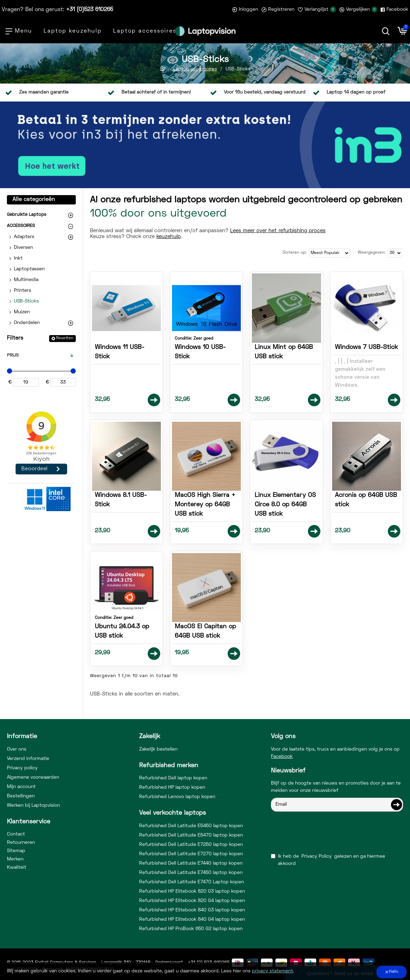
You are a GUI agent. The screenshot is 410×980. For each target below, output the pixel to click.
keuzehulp (168, 237)
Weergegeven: (372, 253)
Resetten (65, 338)
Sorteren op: (295, 253)
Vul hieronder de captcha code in (308, 818)
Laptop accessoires (195, 69)
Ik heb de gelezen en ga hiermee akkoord (328, 859)
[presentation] (319, 835)
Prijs (13, 356)
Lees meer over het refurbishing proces (278, 231)
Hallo (394, 972)
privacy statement (272, 971)
